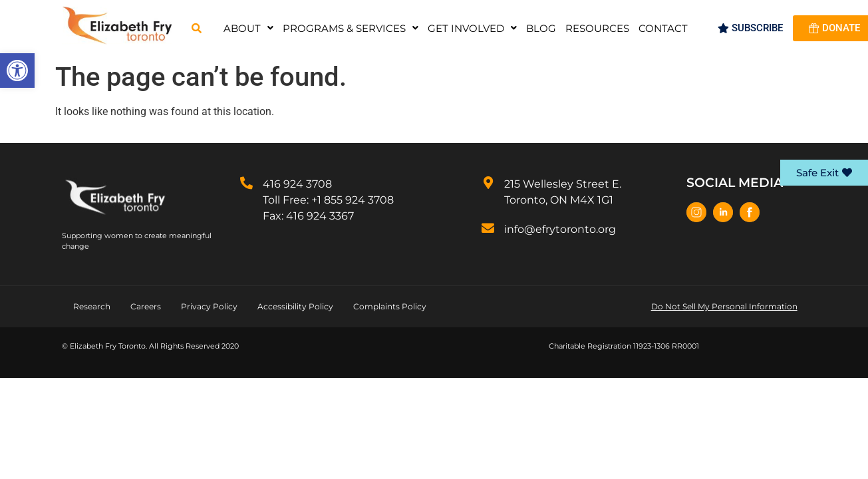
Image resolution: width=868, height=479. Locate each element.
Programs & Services (351, 28)
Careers (146, 306)
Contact (663, 28)
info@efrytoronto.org (560, 229)
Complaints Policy (390, 306)
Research (92, 306)
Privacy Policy (209, 306)
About (248, 28)
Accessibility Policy (295, 306)
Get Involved (472, 28)
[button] (17, 71)
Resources (597, 28)
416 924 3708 (297, 184)
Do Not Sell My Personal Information (724, 306)
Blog (541, 28)
